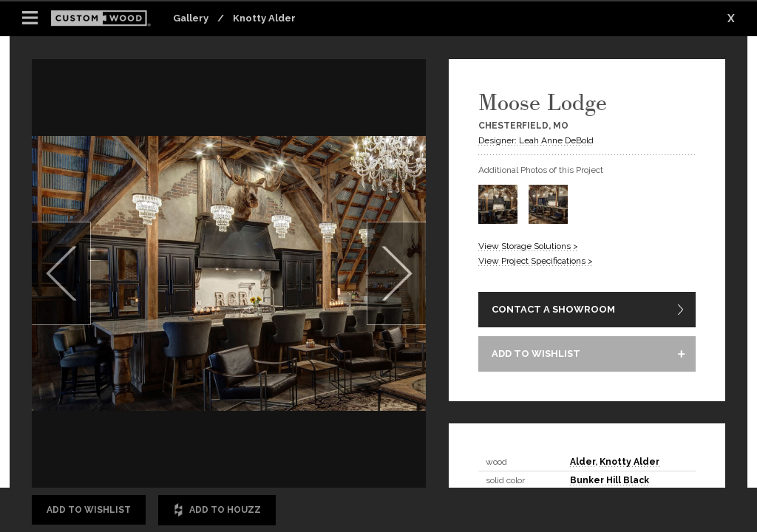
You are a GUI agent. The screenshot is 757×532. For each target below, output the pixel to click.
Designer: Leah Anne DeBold (536, 140)
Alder (583, 462)
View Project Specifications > (536, 261)
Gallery (191, 18)
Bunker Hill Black (610, 480)
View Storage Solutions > (528, 246)
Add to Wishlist (89, 510)
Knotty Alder (264, 18)
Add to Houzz (217, 510)
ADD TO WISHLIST (536, 354)
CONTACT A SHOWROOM (553, 309)
